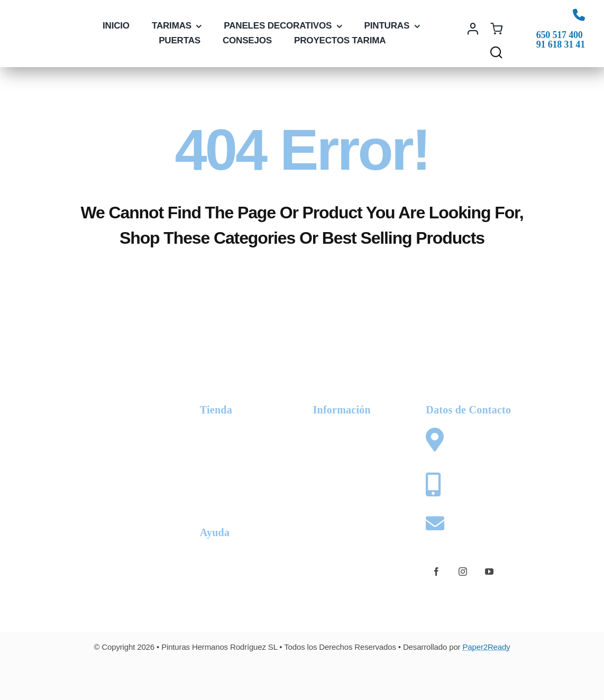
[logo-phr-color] (49, 28)
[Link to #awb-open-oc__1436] (496, 52)
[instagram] (463, 572)
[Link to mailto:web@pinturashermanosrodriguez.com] (436, 523)
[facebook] (436, 572)
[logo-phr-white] (91, 402)
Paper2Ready (486, 647)
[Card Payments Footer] (302, 675)
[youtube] (489, 572)
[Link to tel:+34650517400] (579, 15)
